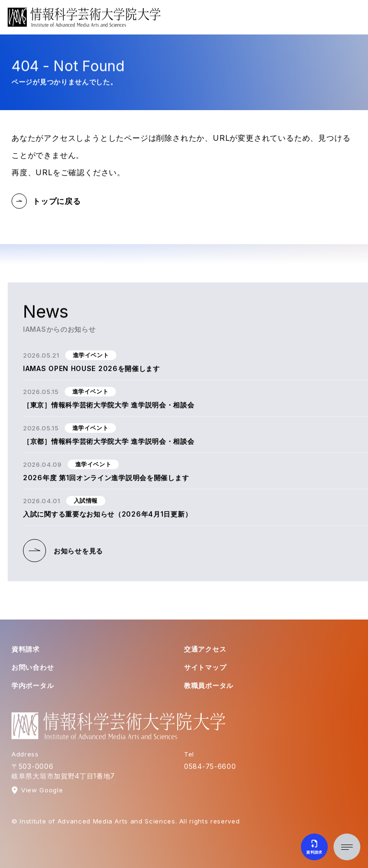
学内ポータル (33, 685)
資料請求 (26, 649)
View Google (42, 790)
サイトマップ (205, 667)
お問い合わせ (33, 667)
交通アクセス (205, 649)
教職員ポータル (209, 685)
